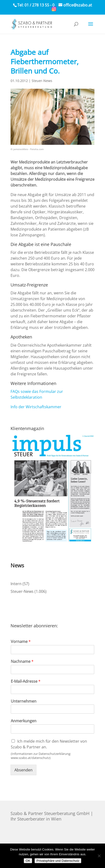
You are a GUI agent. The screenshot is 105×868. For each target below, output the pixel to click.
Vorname (21, 642)
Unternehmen (24, 701)
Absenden (23, 770)
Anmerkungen (24, 721)
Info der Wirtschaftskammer (36, 407)
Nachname (22, 661)
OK (28, 861)
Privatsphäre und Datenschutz (58, 861)
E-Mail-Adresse (26, 681)
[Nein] (99, 856)
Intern (16, 584)
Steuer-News (42, 81)
